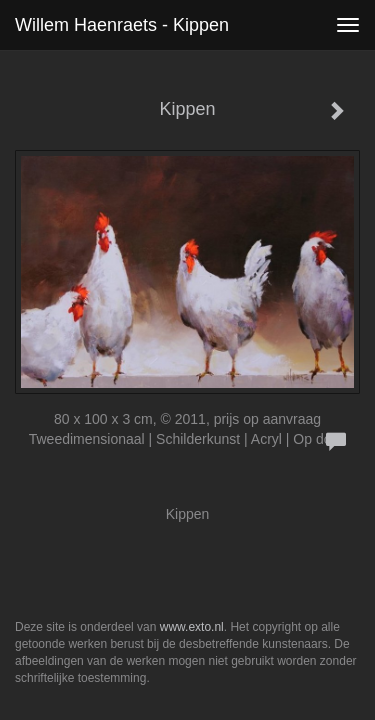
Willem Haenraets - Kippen (122, 25)
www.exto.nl (192, 627)
